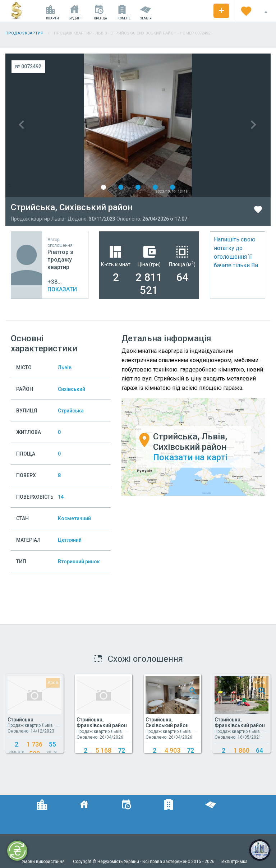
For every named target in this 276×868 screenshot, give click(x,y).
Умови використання (44, 862)
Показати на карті (190, 457)
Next (204, 125)
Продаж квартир (24, 33)
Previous (72, 125)
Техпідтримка (234, 862)
